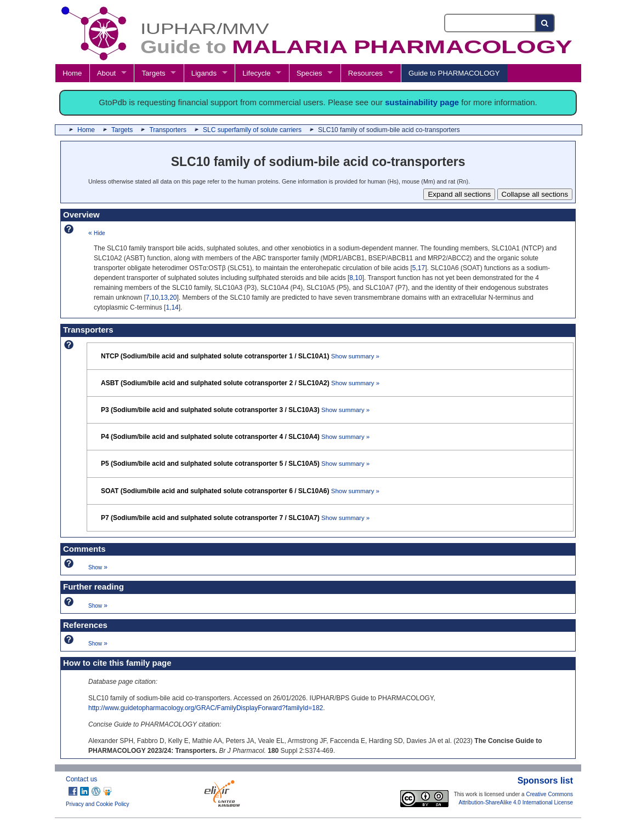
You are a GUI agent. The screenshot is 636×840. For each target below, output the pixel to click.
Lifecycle (256, 73)
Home (72, 73)
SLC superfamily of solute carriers (252, 130)
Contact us (81, 779)
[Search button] (545, 23)
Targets (153, 73)
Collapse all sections (535, 194)
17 (421, 268)
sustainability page (422, 102)
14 (175, 307)
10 (358, 278)
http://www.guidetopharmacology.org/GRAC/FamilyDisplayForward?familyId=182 (206, 708)
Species (310, 73)
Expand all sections (459, 194)
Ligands (204, 73)
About (106, 73)
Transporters (168, 130)
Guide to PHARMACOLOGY (454, 73)
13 (164, 298)
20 (173, 298)
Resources (365, 73)
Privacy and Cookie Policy (98, 804)
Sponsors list (545, 781)
